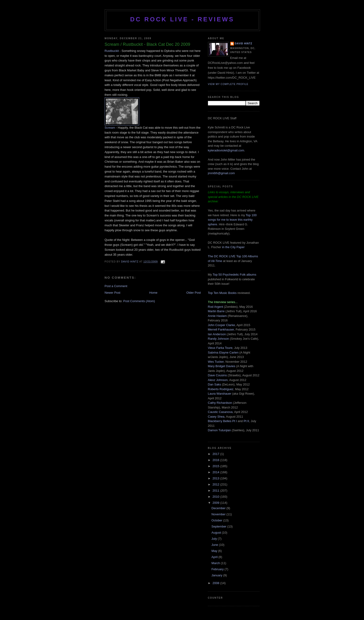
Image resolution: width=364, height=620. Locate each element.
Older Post (193, 293)
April (215, 557)
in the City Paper (233, 247)
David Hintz (130, 262)
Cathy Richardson (220, 403)
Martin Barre (216, 311)
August (217, 533)
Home (153, 293)
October (217, 520)
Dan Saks (215, 384)
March (216, 563)
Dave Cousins (217, 375)
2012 (216, 484)
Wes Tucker (216, 362)
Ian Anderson (217, 334)
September (219, 526)
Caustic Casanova (220, 412)
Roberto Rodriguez (221, 389)
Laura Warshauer (220, 394)
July (215, 539)
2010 (216, 497)
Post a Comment (116, 286)
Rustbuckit (112, 51)
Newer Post (113, 293)
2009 (216, 503)
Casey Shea (216, 417)
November (219, 514)
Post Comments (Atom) (139, 301)
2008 (216, 583)
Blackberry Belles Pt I (222, 421)
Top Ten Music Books (222, 293)
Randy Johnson (218, 339)
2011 (216, 491)
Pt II (246, 421)
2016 (216, 460)
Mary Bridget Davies (222, 366)
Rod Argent (216, 307)
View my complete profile (228, 84)
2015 (216, 466)
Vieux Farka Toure (220, 348)
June (215, 545)
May (215, 551)
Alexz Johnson (218, 380)
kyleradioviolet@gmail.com (226, 150)
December (219, 508)
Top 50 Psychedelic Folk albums (234, 275)
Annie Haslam (218, 316)
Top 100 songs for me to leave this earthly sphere (232, 220)
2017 (216, 454)
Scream (110, 128)
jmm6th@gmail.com (221, 173)
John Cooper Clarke (222, 325)
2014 (216, 472)
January (217, 575)
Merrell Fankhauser (221, 329)
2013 (216, 478)
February (218, 569)
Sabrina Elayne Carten (223, 352)
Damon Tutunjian (219, 430)
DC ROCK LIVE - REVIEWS (182, 19)
